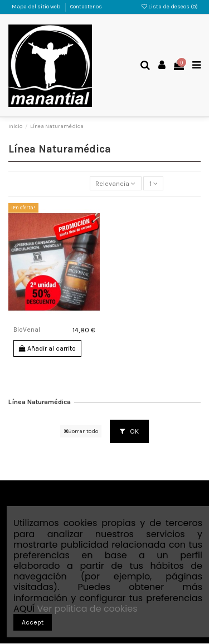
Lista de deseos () (170, 7)
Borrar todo (81, 431)
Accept (33, 622)
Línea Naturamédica (40, 402)
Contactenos (86, 7)
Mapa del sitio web (37, 7)
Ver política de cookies (87, 609)
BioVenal (27, 330)
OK (129, 431)
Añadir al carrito (47, 348)
